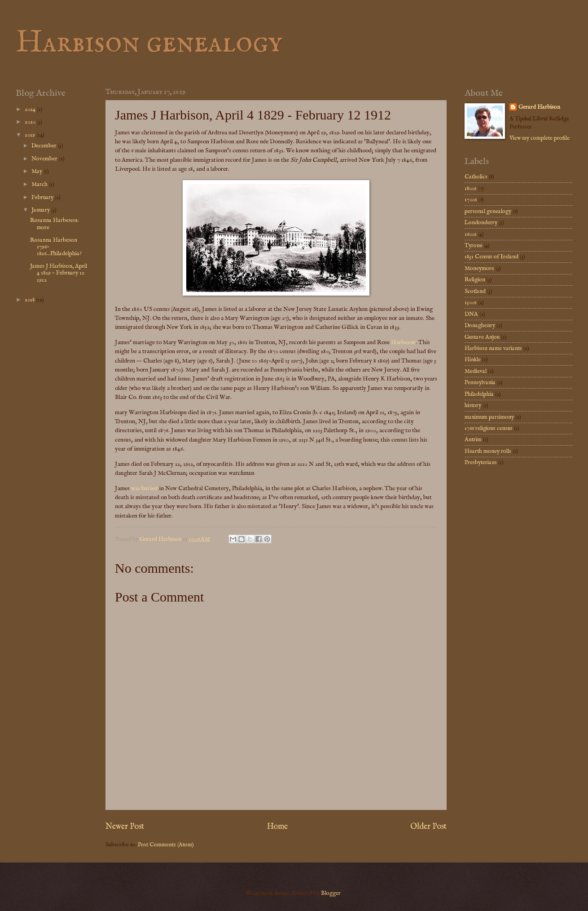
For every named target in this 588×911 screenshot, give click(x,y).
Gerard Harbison (539, 107)
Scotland (475, 291)
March (40, 184)
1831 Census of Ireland (491, 257)
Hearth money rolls (488, 451)
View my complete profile (540, 138)
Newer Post (125, 827)
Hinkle (473, 360)
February (43, 197)
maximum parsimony (489, 417)
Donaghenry (480, 325)
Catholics (476, 177)
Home (277, 827)
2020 (31, 122)
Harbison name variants (493, 348)
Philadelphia (479, 394)
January (41, 210)
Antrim (473, 440)
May (37, 171)
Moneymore (479, 268)
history (473, 405)
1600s (471, 234)
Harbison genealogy (149, 43)
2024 (31, 109)
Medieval (476, 371)
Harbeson (403, 343)
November (45, 159)
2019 (31, 135)
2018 (30, 300)
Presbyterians (481, 462)
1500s (471, 303)
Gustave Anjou (482, 337)
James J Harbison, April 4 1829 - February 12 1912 (59, 273)
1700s (471, 200)
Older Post (428, 827)
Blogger (331, 893)
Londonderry (481, 223)
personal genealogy (488, 211)
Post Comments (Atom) (166, 845)
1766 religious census (489, 428)
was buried (144, 489)
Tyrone (474, 245)
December (45, 146)
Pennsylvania (480, 383)
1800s (471, 188)
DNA (471, 314)
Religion (475, 280)
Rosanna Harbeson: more (54, 224)
